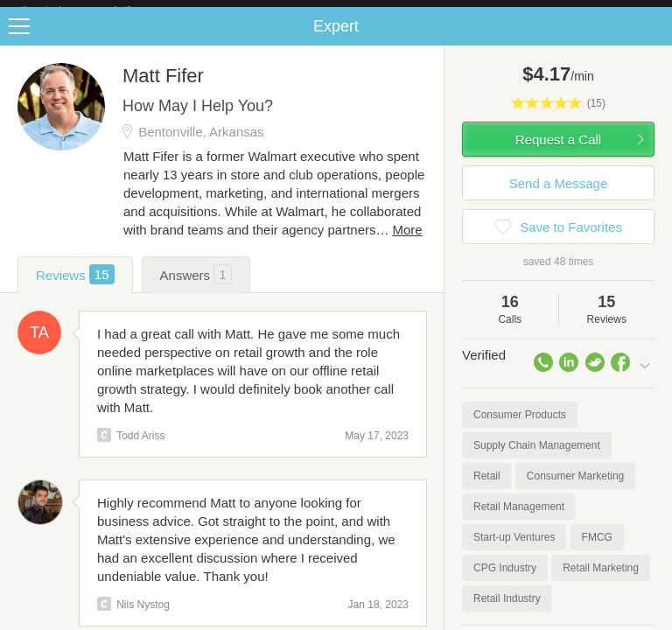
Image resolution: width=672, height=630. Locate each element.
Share (654, 40)
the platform (94, 10)
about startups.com (603, 11)
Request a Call (558, 154)
